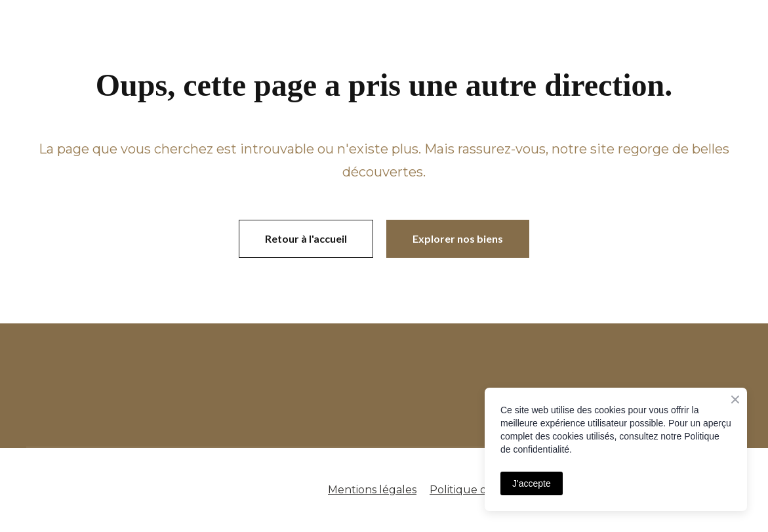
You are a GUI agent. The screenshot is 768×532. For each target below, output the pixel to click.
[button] (306, 239)
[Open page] (231, 386)
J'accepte (532, 483)
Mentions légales (372, 490)
